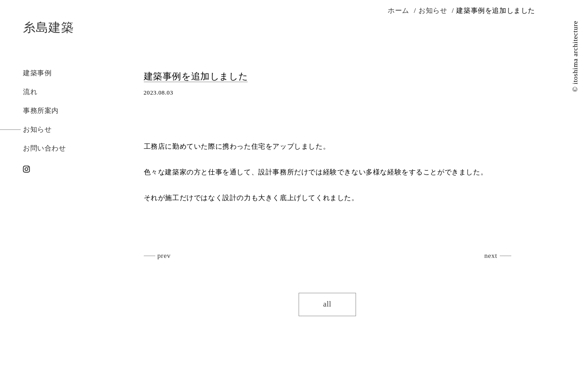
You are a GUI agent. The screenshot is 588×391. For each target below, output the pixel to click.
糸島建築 (48, 28)
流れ (30, 92)
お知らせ (37, 129)
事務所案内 (41, 111)
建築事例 (37, 73)
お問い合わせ (45, 148)
